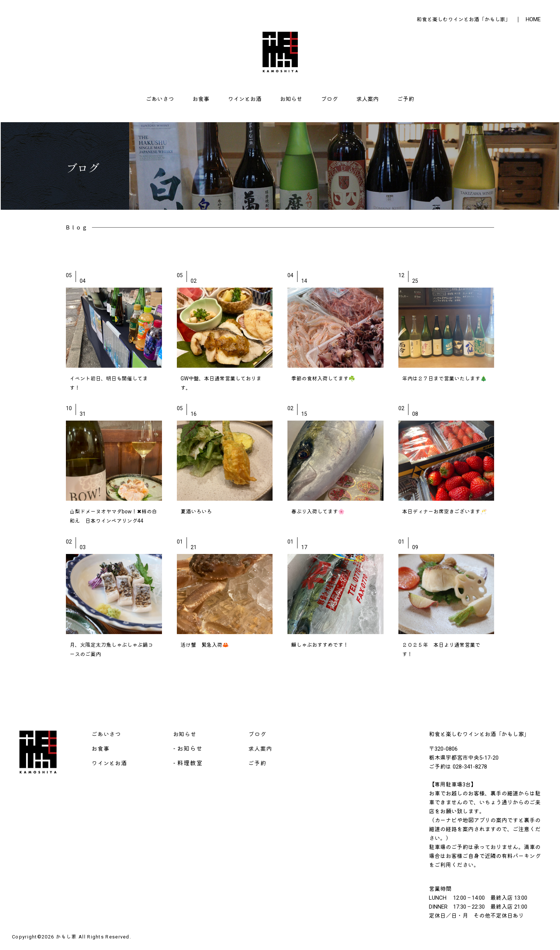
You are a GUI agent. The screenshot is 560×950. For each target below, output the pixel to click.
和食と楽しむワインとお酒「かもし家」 (464, 19)
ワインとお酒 (245, 99)
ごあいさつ (160, 99)
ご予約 (406, 99)
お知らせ (291, 99)
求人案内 (367, 99)
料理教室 (190, 763)
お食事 (201, 99)
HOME (533, 19)
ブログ (329, 99)
